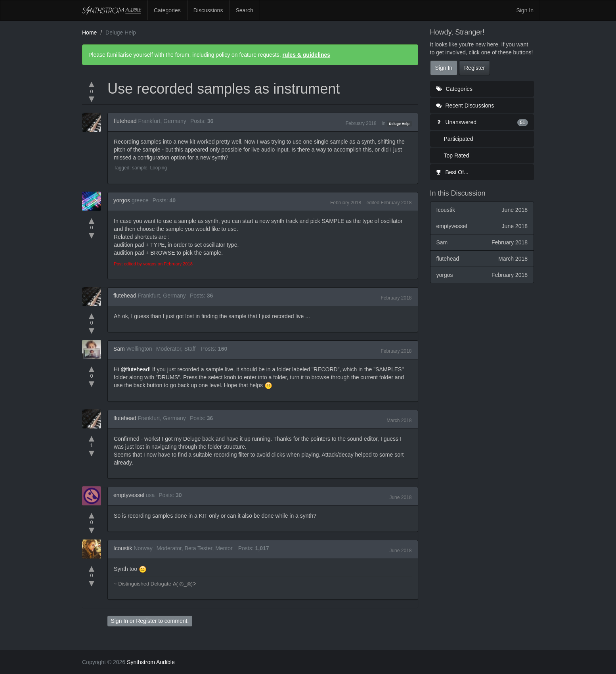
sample (140, 168)
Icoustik (123, 548)
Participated (459, 139)
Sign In (525, 10)
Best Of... (452, 172)
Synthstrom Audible (112, 10)
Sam (119, 349)
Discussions (208, 10)
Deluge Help (399, 124)
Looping (158, 168)
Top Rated (457, 156)
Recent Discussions (465, 106)
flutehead (125, 121)
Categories (167, 10)
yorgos (122, 200)
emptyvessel (129, 495)
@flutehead (135, 369)
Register (146, 621)
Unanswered (482, 122)
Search (244, 10)
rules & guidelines (306, 55)
